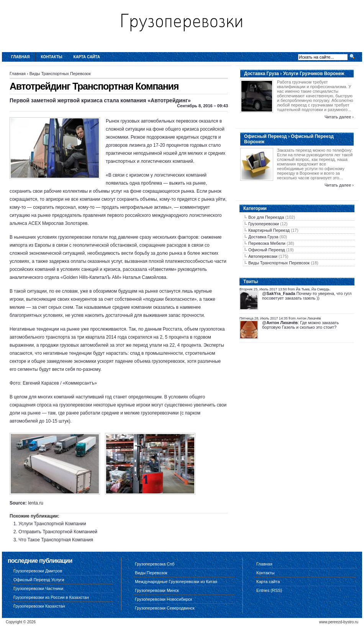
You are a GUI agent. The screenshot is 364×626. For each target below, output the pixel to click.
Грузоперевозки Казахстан (39, 606)
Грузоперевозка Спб (155, 564)
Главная (20, 57)
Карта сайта (87, 57)
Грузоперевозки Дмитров (38, 571)
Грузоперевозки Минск (157, 590)
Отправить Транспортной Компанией (58, 532)
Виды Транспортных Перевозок (60, 74)
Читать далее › (339, 117)
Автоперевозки (263, 256)
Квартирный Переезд (269, 230)
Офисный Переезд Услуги (39, 580)
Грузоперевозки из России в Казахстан (51, 597)
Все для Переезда (266, 217)
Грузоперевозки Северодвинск (165, 608)
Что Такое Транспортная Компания (56, 540)
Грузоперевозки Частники (38, 588)
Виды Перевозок (151, 573)
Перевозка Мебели (267, 243)
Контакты (52, 57)
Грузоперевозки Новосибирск (163, 599)
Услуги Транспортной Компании (52, 524)
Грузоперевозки (264, 224)
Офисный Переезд (267, 250)
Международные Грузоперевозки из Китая (176, 582)
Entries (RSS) (269, 590)
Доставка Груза (263, 237)
